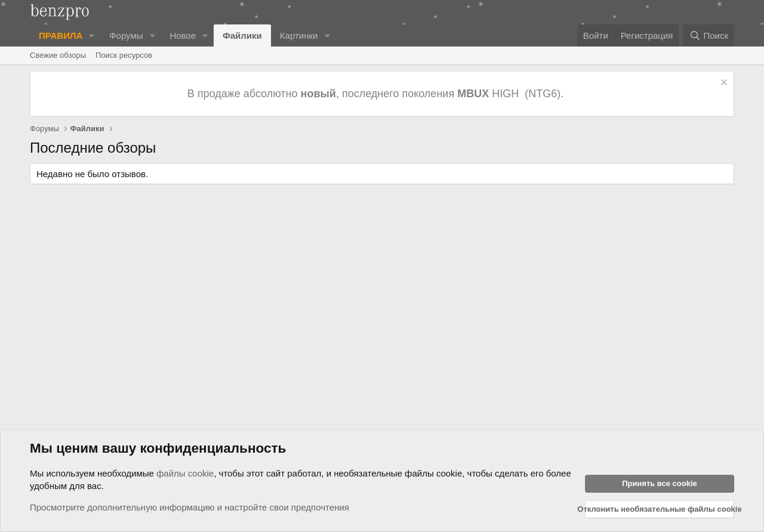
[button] (92, 35)
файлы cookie (185, 473)
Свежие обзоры (58, 55)
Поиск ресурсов (124, 55)
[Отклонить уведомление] (723, 84)
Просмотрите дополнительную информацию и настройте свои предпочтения (190, 507)
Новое (183, 35)
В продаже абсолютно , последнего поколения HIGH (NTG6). (377, 94)
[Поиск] (709, 35)
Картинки (299, 35)
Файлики (242, 35)
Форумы (126, 35)
